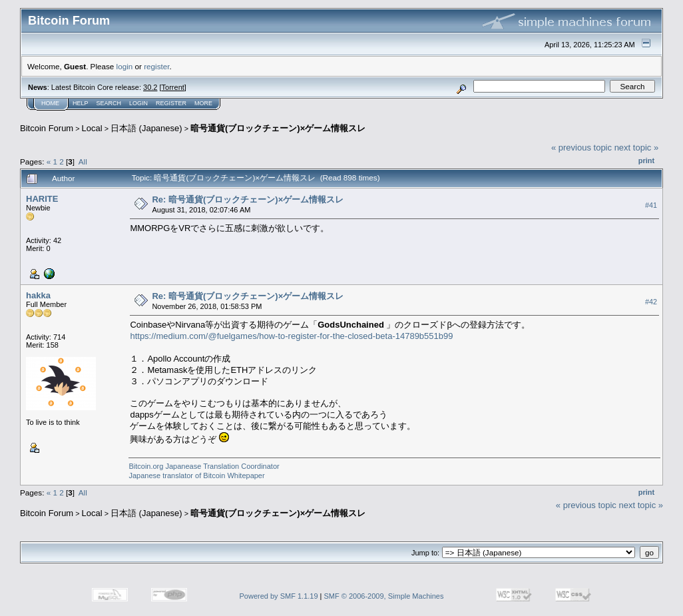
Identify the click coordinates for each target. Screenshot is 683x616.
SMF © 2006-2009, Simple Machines (384, 596)
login (125, 66)
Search (109, 103)
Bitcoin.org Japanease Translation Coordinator (204, 466)
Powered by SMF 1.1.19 (279, 596)
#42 (651, 302)
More (203, 103)
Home (50, 103)
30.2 (150, 87)
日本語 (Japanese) (146, 128)
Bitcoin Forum (47, 128)
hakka (38, 295)
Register (171, 103)
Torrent (173, 87)
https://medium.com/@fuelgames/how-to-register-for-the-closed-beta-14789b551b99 (291, 336)
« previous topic (581, 148)
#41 (651, 205)
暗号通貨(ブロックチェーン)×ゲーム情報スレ (278, 128)
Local (92, 128)
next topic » (637, 148)
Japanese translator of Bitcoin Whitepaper (196, 475)
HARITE (42, 199)
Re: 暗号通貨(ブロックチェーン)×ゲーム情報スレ (248, 199)
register (156, 66)
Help (81, 103)
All (83, 161)
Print (646, 160)
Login (138, 103)
